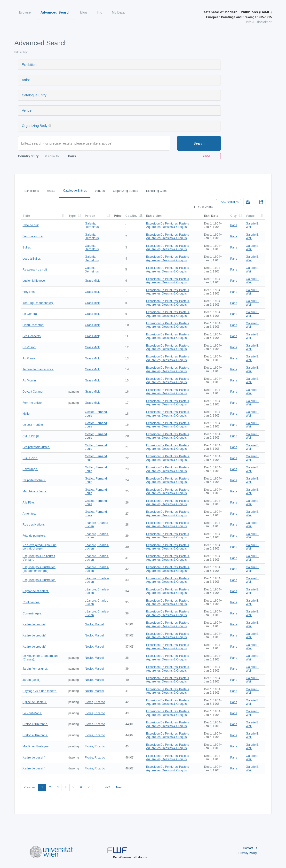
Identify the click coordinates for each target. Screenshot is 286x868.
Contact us (250, 848)
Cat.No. (131, 216)
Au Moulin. (30, 380)
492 (107, 787)
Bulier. (27, 248)
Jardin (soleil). (32, 680)
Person (90, 216)
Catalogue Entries (75, 191)
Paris (234, 225)
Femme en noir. (33, 236)
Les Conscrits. (32, 336)
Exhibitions (32, 191)
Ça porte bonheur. (34, 480)
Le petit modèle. (33, 425)
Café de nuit (31, 225)
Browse (25, 12)
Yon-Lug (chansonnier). (38, 303)
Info (99, 12)
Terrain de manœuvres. (38, 369)
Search (199, 143)
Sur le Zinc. (30, 458)
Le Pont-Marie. (32, 713)
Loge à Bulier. (32, 259)
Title (26, 216)
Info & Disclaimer (259, 22)
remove (206, 156)
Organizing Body (35, 126)
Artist (26, 80)
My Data (118, 12)
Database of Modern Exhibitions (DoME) (237, 15)
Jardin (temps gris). (35, 669)
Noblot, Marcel (94, 624)
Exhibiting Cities (157, 191)
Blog (84, 12)
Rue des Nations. (34, 525)
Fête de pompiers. (34, 536)
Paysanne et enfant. (36, 591)
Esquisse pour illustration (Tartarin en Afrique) (39, 569)
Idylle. (26, 414)
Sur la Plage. (31, 436)
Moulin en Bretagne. (36, 746)
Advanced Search (56, 12)
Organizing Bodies (125, 191)
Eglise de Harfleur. (35, 702)
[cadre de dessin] (34, 758)
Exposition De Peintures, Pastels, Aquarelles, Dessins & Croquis (168, 225)
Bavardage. (30, 469)
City (233, 216)
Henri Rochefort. (33, 325)
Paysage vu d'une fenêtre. (40, 691)
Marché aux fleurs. (35, 491)
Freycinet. (29, 292)
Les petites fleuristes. (36, 447)
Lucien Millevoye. (34, 281)
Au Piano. (29, 358)
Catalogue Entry (34, 95)
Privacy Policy (248, 853)
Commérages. (32, 613)
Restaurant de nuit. (35, 270)
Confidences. (31, 602)
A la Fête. (29, 503)
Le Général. (30, 314)
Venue (27, 110)
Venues (100, 191)
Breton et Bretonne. (35, 724)
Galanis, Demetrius (92, 225)
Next (119, 787)
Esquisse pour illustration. (39, 580)
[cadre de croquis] (34, 624)
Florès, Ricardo (95, 702)
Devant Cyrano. (33, 392)
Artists (51, 191)
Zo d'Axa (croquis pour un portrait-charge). (40, 547)
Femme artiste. (32, 403)
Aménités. (29, 514)
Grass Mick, (93, 281)
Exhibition (29, 65)
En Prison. (29, 347)
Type (72, 216)
